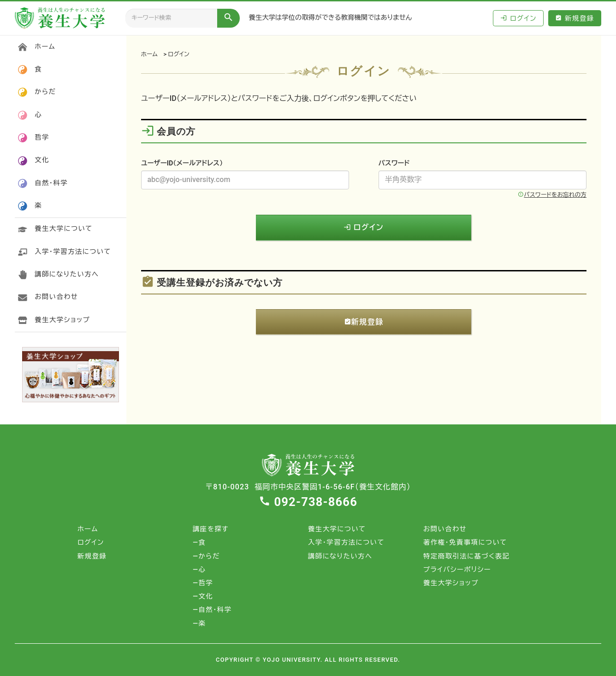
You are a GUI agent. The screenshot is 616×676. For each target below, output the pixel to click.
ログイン (518, 18)
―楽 (199, 624)
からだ (45, 92)
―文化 (203, 597)
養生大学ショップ (62, 320)
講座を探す (211, 529)
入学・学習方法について (73, 252)
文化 (42, 160)
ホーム (149, 54)
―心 (199, 570)
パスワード (394, 163)
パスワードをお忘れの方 (552, 195)
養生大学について (64, 229)
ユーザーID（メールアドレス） (182, 163)
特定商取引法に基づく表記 (466, 556)
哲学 (42, 138)
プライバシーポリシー (457, 570)
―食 (199, 543)
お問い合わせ (56, 297)
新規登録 (575, 18)
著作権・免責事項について (465, 543)
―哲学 (203, 583)
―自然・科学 (212, 610)
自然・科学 (51, 183)
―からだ (206, 556)
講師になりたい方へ (67, 274)
